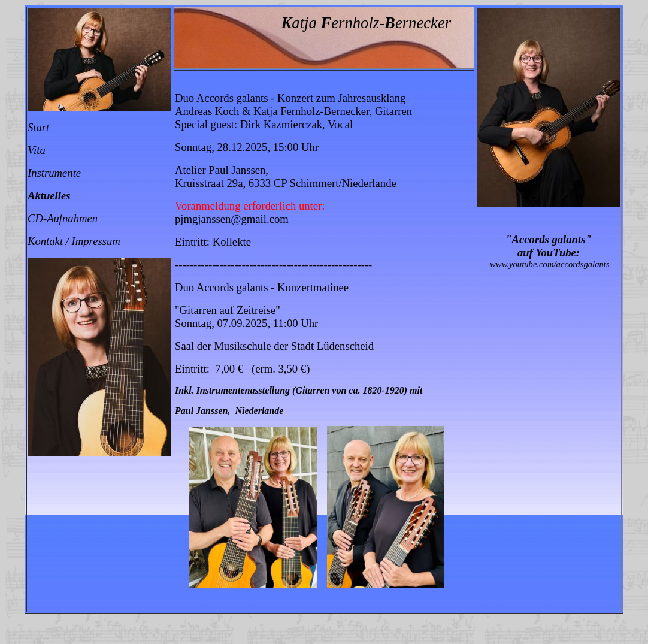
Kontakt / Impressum (74, 241)
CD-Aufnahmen (63, 218)
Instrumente (54, 173)
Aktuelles (49, 196)
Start (38, 127)
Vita (37, 150)
